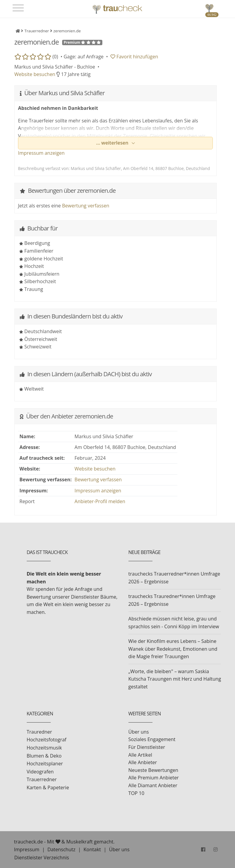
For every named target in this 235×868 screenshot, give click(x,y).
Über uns (139, 732)
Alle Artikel (140, 755)
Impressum (27, 849)
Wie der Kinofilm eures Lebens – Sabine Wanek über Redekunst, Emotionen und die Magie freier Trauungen (173, 649)
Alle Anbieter (143, 762)
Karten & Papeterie (48, 787)
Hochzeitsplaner (45, 764)
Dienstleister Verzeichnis (42, 858)
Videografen (40, 772)
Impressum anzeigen (41, 153)
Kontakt (92, 849)
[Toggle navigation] (18, 8)
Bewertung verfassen (86, 206)
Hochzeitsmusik (44, 748)
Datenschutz (61, 849)
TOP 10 (136, 793)
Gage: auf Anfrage (84, 57)
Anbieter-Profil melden (100, 501)
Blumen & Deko (44, 756)
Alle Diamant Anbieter (153, 785)
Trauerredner (42, 779)
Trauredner (39, 732)
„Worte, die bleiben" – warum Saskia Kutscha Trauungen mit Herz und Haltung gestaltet (175, 679)
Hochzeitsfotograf (47, 740)
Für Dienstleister (147, 747)
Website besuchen (35, 74)
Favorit (134, 57)
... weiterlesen (113, 143)
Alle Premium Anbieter (154, 778)
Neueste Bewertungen (153, 770)
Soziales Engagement (152, 739)
